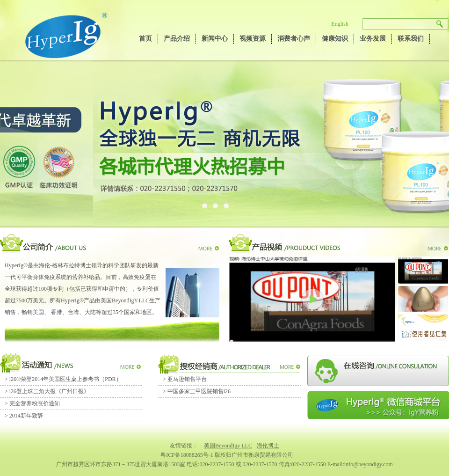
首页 (145, 39)
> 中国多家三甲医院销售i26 (197, 391)
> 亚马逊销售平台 (185, 379)
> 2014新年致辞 (24, 416)
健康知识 (335, 39)
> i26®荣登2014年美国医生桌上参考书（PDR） (63, 379)
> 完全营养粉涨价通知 (32, 403)
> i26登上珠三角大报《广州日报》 (47, 391)
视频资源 (253, 39)
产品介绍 (177, 39)
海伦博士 (268, 446)
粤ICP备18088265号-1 (187, 455)
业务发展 (373, 39)
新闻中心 (215, 39)
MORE (208, 249)
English (340, 24)
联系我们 (411, 39)
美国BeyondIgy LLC (228, 446)
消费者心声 (294, 39)
